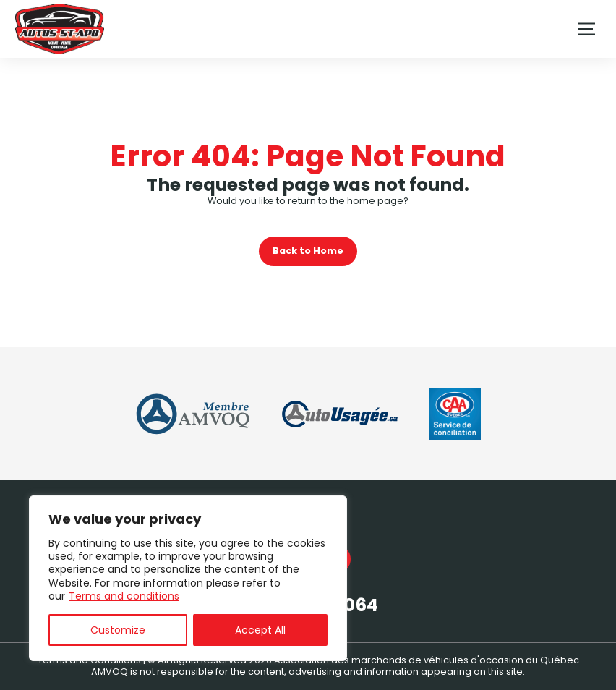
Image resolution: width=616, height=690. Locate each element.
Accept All (260, 630)
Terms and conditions (124, 596)
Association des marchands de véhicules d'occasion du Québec (427, 660)
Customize (118, 630)
